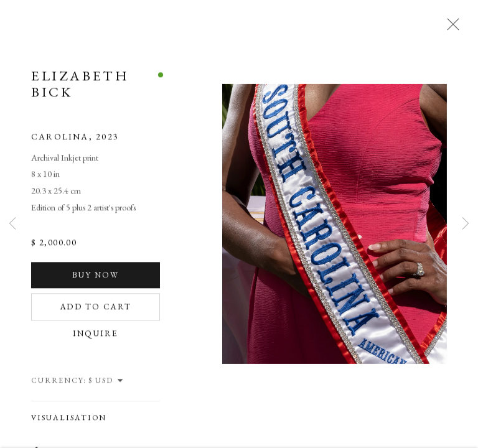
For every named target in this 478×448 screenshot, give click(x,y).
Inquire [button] (96, 336)
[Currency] (106, 383)
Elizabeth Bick (80, 86)
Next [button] (466, 224)
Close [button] (450, 28)
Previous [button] (12, 224)
